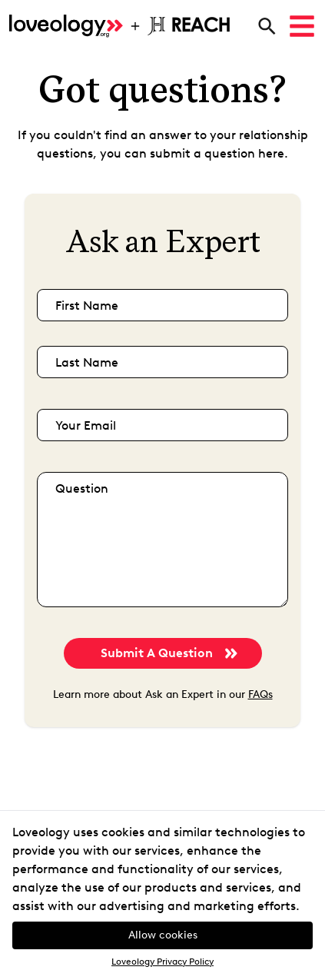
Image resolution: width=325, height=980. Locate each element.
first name (87, 306)
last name (87, 362)
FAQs (260, 694)
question (82, 488)
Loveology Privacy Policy (162, 962)
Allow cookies (163, 935)
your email (86, 425)
